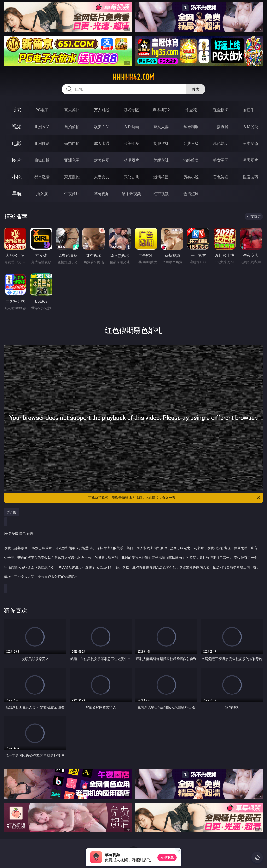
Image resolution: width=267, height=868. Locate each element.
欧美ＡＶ (102, 127)
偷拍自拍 (72, 143)
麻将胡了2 (161, 110)
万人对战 (102, 110)
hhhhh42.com (133, 77)
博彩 (17, 110)
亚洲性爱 (42, 143)
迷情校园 (161, 177)
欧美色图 (102, 160)
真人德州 (72, 110)
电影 (17, 143)
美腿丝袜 (161, 160)
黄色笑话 (221, 177)
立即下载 (167, 857)
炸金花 (191, 110)
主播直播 (221, 127)
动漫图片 (131, 160)
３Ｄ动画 (131, 127)
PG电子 (42, 110)
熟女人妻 (161, 127)
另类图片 (250, 160)
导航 (17, 193)
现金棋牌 (221, 110)
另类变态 (250, 143)
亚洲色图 (72, 160)
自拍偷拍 (72, 127)
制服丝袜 (161, 143)
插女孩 (42, 194)
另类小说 (191, 177)
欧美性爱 (131, 143)
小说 (17, 177)
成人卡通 (102, 143)
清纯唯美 (191, 160)
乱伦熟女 (221, 143)
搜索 (196, 89)
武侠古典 (131, 177)
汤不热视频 (131, 194)
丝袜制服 (191, 127)
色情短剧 (191, 194)
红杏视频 (161, 194)
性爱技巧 (250, 177)
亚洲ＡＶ (42, 127)
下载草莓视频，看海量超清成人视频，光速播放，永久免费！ (174, 498)
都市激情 (42, 177)
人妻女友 (102, 177)
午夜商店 (72, 194)
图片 (17, 160)
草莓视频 (102, 194)
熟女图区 (221, 160)
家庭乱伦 (72, 177)
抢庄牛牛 (250, 110)
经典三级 (191, 143)
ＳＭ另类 (250, 127)
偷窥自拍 (42, 160)
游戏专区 (131, 110)
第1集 (12, 512)
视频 (17, 126)
